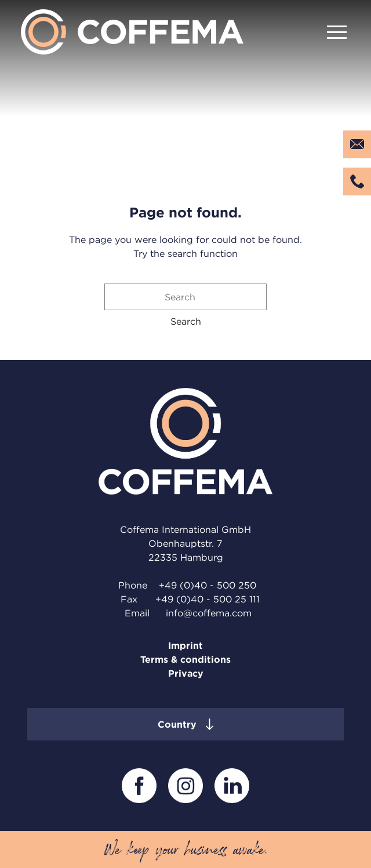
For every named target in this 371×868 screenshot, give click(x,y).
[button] (186, 321)
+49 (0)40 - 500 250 (208, 585)
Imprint (185, 645)
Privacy (186, 673)
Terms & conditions (185, 659)
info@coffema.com (209, 613)
